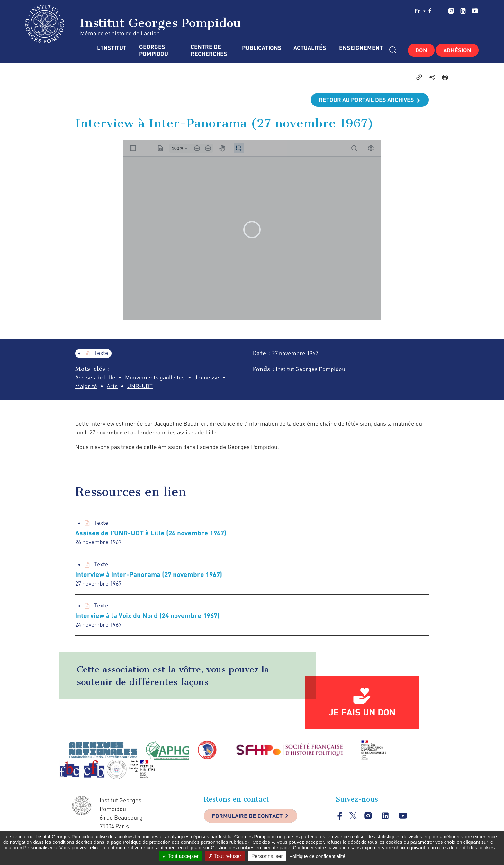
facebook (430, 11)
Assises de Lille (95, 377)
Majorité (86, 386)
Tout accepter (180, 856)
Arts (112, 386)
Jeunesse (207, 377)
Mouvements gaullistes (155, 377)
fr (420, 11)
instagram (451, 11)
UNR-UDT (140, 386)
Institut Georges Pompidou (133, 24)
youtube (475, 11)
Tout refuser (225, 856)
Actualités (310, 48)
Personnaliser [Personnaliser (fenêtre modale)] (267, 856)
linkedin (463, 11)
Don (421, 50)
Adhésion (457, 50)
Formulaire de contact (247, 816)
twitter (440, 11)
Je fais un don (362, 712)
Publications (261, 48)
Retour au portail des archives (366, 100)
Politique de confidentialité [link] (317, 856)
